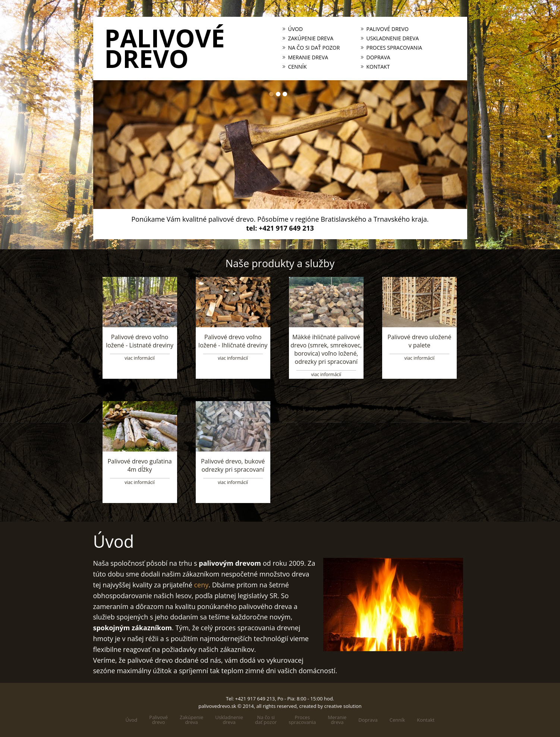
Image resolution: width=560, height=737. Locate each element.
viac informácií (140, 358)
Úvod (296, 29)
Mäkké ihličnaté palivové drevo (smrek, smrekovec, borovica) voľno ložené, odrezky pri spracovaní (326, 349)
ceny (201, 585)
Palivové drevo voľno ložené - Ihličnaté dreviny (233, 341)
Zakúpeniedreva (191, 720)
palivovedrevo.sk (217, 706)
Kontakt (378, 67)
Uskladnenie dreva (393, 38)
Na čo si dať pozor (314, 48)
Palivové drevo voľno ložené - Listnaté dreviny (140, 341)
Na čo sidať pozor (266, 720)
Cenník (298, 67)
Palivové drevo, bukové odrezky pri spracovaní (233, 465)
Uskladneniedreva (229, 720)
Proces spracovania (394, 48)
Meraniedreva (337, 720)
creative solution (343, 706)
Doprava (378, 57)
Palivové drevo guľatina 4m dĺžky (139, 465)
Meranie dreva (308, 57)
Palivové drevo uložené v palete (419, 341)
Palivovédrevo (158, 720)
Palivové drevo (388, 29)
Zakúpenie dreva (311, 38)
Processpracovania (302, 720)
